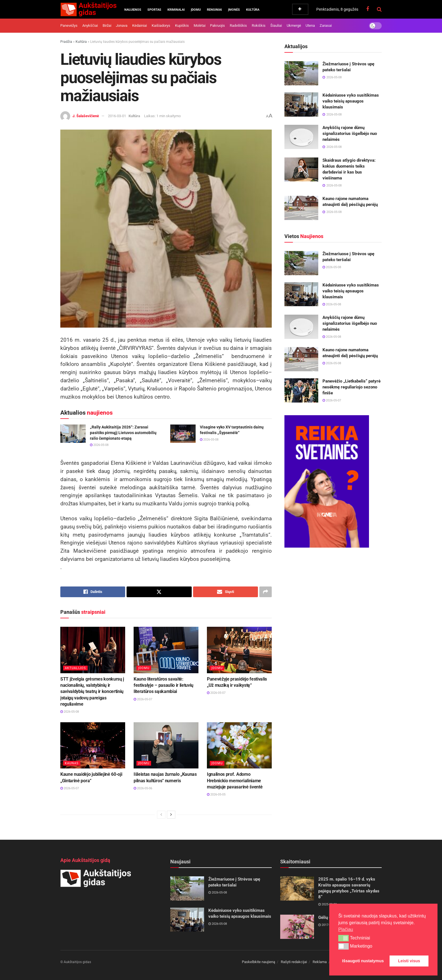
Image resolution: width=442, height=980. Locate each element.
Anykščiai (90, 25)
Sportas (154, 10)
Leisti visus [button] (409, 961)
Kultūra (253, 10)
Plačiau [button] (346, 929)
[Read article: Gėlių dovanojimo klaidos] (297, 927)
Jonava (122, 25)
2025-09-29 (328, 904)
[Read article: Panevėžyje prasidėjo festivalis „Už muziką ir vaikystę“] (239, 650)
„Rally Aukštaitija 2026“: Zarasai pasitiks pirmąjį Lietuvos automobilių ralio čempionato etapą (123, 433)
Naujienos (133, 10)
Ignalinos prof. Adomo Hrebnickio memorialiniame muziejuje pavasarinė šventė (235, 781)
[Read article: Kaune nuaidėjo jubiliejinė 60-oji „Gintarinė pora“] (93, 745)
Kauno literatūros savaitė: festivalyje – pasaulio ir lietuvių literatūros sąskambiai (163, 685)
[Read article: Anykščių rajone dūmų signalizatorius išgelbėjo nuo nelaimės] (301, 137)
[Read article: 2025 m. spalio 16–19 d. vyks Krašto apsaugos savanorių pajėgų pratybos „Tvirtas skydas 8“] (297, 888)
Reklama (320, 962)
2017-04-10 (328, 925)
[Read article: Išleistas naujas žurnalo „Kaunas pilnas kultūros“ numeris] (166, 745)
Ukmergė (294, 25)
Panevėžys (69, 25)
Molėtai (200, 25)
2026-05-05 (216, 795)
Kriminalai (176, 10)
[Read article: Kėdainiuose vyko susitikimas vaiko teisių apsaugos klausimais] (301, 105)
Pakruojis (217, 25)
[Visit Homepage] (88, 9)
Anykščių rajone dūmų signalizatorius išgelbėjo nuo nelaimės (350, 134)
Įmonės (234, 10)
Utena (310, 25)
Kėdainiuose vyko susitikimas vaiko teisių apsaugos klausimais (351, 101)
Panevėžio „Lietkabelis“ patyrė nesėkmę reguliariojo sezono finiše (352, 387)
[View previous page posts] (161, 815)
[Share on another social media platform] (266, 592)
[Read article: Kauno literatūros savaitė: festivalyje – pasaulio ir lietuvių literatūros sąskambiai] (166, 650)
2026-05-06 (143, 788)
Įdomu (196, 10)
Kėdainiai (140, 25)
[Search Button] (379, 9)
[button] (343, 938)
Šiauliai (276, 25)
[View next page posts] (171, 815)
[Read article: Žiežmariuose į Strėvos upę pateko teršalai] (301, 73)
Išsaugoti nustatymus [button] (363, 961)
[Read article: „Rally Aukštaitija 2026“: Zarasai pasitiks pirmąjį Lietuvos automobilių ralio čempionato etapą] (73, 434)
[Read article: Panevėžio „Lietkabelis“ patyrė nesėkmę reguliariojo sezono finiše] (301, 390)
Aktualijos (75, 668)
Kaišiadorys (161, 25)
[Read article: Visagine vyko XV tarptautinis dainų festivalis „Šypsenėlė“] (183, 434)
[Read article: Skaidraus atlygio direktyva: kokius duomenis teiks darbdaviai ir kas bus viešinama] (301, 170)
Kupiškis (182, 25)
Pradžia (66, 42)
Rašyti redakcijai (294, 962)
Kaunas (72, 763)
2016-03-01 (117, 116)
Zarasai (326, 25)
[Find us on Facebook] (368, 9)
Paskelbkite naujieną (258, 962)
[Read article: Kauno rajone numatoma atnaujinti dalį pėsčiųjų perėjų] (301, 208)
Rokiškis (259, 25)
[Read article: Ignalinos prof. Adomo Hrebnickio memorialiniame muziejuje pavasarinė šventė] (239, 745)
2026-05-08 (99, 445)
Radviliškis (238, 25)
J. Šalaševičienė (86, 116)
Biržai (107, 25)
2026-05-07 (143, 699)
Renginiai (214, 10)
